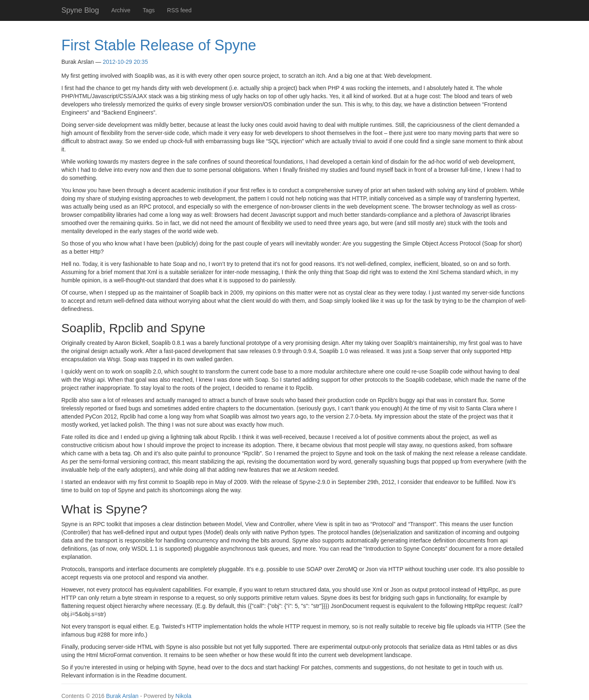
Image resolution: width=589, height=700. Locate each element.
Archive (121, 10)
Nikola (183, 696)
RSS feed (179, 10)
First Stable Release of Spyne (159, 45)
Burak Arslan (122, 696)
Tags (149, 10)
